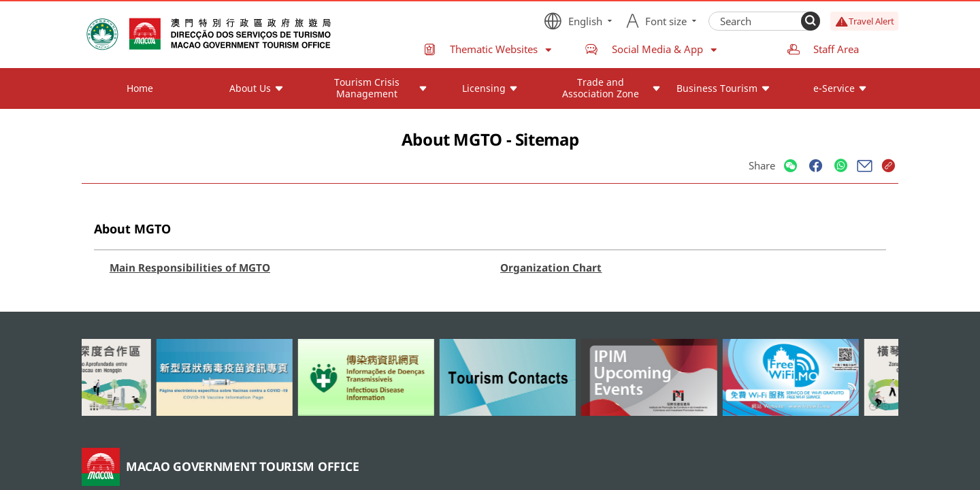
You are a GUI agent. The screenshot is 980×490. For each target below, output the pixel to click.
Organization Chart (551, 267)
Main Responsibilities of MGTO (190, 267)
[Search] (811, 21)
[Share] (790, 166)
